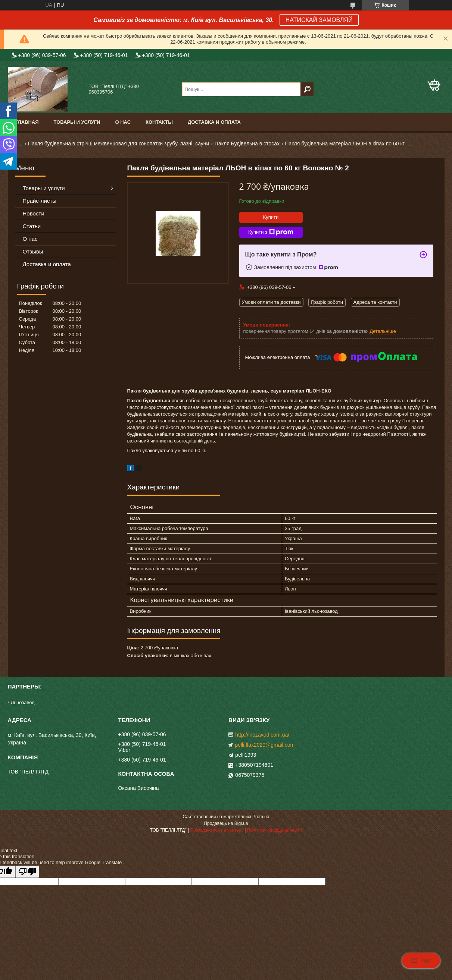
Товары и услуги (77, 122)
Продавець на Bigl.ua (226, 823)
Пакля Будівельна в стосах (247, 144)
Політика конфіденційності (275, 830)
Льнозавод (23, 702)
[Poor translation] (27, 872)
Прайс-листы (40, 201)
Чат (421, 961)
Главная (27, 122)
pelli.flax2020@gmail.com (265, 745)
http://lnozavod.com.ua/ (262, 735)
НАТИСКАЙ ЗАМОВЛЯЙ (319, 20)
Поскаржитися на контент (216, 830)
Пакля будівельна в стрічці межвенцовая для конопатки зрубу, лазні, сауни (119, 144)
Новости (34, 213)
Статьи (32, 226)
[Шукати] (307, 89)
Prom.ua (261, 817)
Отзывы (33, 251)
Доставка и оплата (214, 122)
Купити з (271, 232)
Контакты (159, 122)
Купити (271, 217)
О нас (123, 122)
